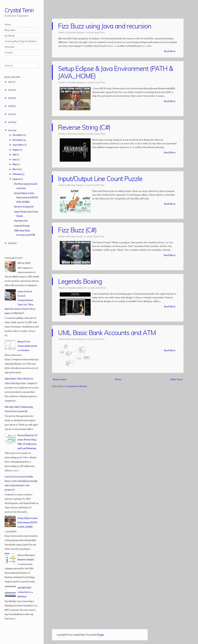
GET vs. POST (24, 263)
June (15, 159)
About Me (10, 47)
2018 (11, 106)
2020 (11, 90)
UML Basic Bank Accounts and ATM (107, 333)
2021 (11, 82)
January (16, 179)
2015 (11, 130)
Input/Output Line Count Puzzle (100, 179)
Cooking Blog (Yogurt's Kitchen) (20, 41)
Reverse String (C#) (84, 127)
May (15, 164)
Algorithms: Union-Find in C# (19, 379)
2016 (11, 122)
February (17, 174)
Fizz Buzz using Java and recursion (105, 26)
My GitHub (10, 36)
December (18, 135)
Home (8, 25)
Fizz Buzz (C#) (77, 230)
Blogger (100, 635)
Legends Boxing (80, 281)
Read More (170, 51)
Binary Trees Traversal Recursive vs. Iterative (27, 346)
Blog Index (10, 30)
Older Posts (176, 379)
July (15, 154)
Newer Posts (60, 379)
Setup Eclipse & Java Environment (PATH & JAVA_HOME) (115, 72)
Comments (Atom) (77, 386)
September (18, 145)
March (16, 169)
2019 (11, 98)
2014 (11, 243)
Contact (9, 52)
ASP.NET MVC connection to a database (25, 592)
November (18, 140)
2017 (11, 114)
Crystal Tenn (19, 10)
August (16, 150)
